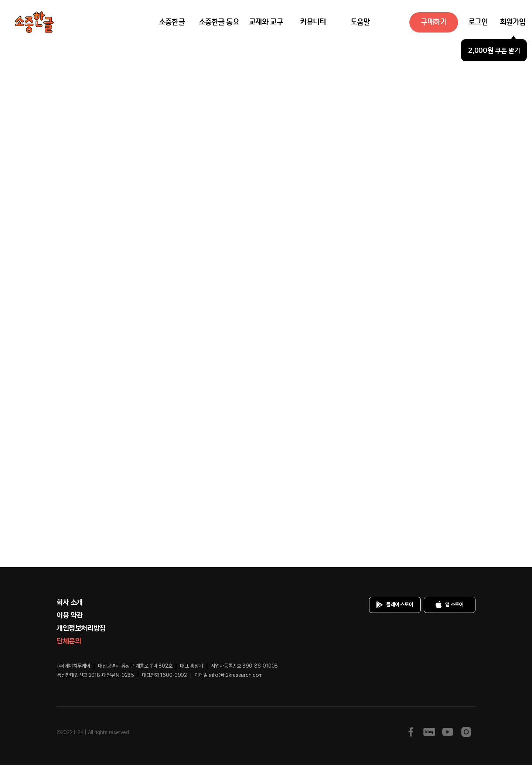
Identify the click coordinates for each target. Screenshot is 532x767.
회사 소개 (70, 604)
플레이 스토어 (393, 607)
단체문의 (69, 643)
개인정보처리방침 (81, 630)
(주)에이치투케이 (74, 668)
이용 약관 (70, 617)
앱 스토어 (448, 607)
